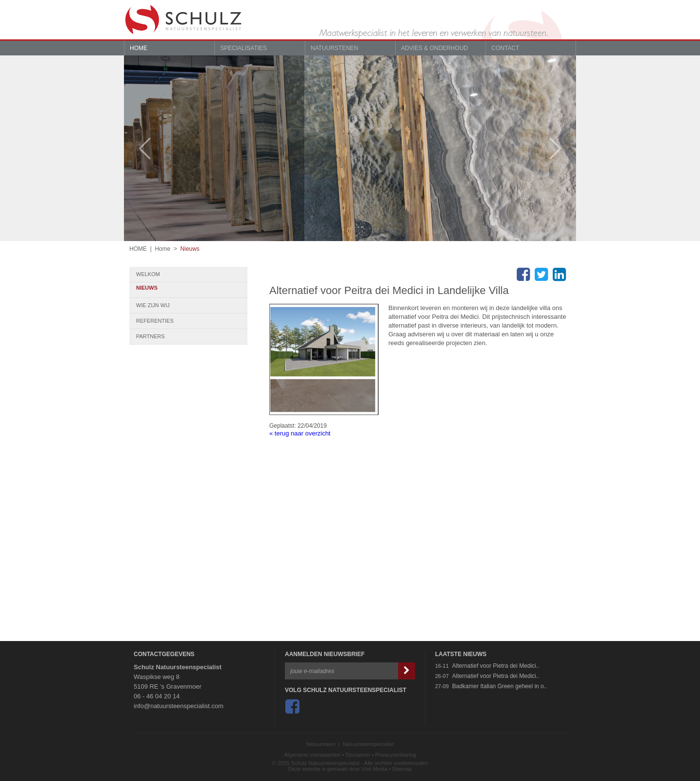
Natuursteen (321, 744)
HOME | (142, 249)
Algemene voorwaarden (312, 755)
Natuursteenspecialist (368, 744)
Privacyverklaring (396, 755)
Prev (140, 148)
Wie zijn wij (192, 305)
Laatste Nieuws (461, 654)
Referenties (192, 321)
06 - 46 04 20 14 (157, 696)
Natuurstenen (334, 48)
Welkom (192, 274)
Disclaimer (358, 755)
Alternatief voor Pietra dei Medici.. (496, 666)
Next (560, 148)
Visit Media (374, 769)
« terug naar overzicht (300, 433)
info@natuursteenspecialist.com (178, 706)
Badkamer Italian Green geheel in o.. (499, 686)
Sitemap (402, 769)
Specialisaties (244, 48)
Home (139, 48)
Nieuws (190, 249)
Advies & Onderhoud (434, 48)
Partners (192, 336)
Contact (505, 48)
